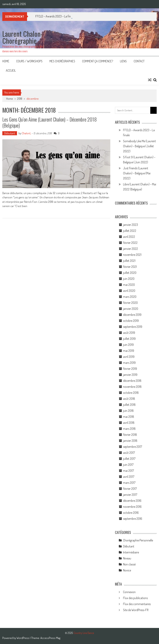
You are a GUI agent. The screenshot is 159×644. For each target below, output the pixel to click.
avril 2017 (129, 477)
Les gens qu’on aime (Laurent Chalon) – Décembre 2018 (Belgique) (50, 122)
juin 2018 (128, 411)
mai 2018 (129, 417)
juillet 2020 (130, 273)
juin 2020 (129, 279)
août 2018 (129, 399)
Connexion (129, 592)
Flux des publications (135, 598)
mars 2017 (129, 483)
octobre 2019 (131, 321)
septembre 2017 (133, 447)
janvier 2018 (130, 441)
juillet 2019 (129, 339)
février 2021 (130, 267)
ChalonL (26, 133)
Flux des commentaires (137, 604)
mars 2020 (130, 297)
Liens (123, 61)
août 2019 (129, 333)
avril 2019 (129, 357)
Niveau (127, 558)
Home (6, 61)
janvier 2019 (130, 375)
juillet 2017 (129, 459)
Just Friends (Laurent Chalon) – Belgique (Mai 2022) (137, 173)
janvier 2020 (131, 309)
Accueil (11, 70)
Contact (139, 61)
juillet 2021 (129, 261)
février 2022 (130, 243)
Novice (127, 570)
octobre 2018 (131, 393)
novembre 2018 (132, 387)
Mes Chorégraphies (62, 61)
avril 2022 (129, 237)
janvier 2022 (131, 249)
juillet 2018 (129, 405)
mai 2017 (128, 471)
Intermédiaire (131, 552)
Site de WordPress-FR (136, 610)
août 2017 (129, 453)
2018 (20, 99)
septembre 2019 (133, 327)
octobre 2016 (131, 513)
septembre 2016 (133, 519)
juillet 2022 (130, 231)
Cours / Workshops (29, 61)
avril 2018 (129, 423)
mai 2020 (129, 285)
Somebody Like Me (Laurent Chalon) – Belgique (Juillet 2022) (139, 146)
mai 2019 (129, 351)
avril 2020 (129, 291)
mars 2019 (129, 363)
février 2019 (130, 369)
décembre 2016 (132, 501)
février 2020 (130, 303)
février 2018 (130, 435)
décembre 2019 (132, 315)
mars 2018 (129, 429)
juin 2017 (128, 465)
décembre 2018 (132, 381)
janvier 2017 (130, 495)
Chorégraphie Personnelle (138, 540)
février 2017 (130, 489)
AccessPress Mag (50, 638)
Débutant (10, 133)
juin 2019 (128, 345)
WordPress (23, 638)
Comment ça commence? (98, 61)
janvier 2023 (131, 225)
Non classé (129, 564)
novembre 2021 (132, 255)
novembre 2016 (132, 507)
